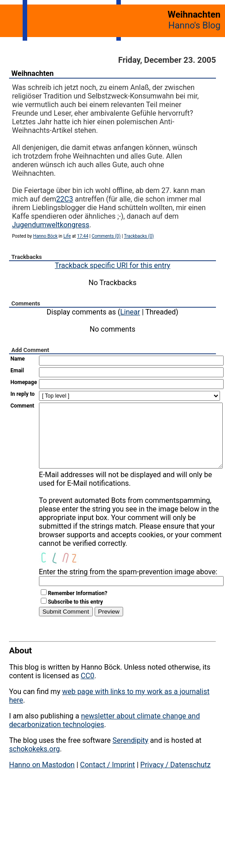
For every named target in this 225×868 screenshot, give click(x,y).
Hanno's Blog (194, 25)
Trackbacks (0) (139, 236)
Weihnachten (32, 73)
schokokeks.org (34, 762)
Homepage (24, 382)
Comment (22, 406)
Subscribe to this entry (76, 615)
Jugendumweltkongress (50, 225)
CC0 (87, 689)
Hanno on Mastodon (42, 778)
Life (67, 236)
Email (17, 371)
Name (18, 359)
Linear (130, 312)
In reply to (23, 394)
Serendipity (130, 754)
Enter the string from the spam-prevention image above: (128, 585)
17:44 (83, 236)
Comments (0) (106, 236)
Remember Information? (78, 607)
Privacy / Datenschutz (175, 778)
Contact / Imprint (108, 778)
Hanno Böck (45, 236)
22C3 (65, 199)
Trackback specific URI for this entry (112, 265)
